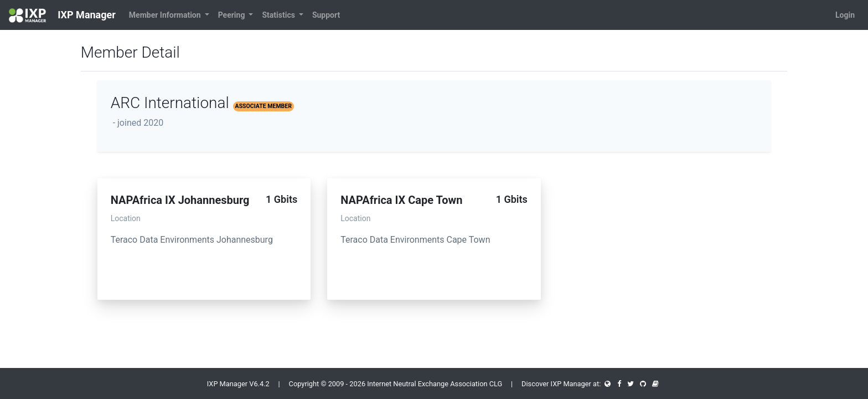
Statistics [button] (279, 15)
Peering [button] (232, 15)
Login (845, 15)
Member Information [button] (166, 15)
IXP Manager (62, 16)
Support (326, 15)
